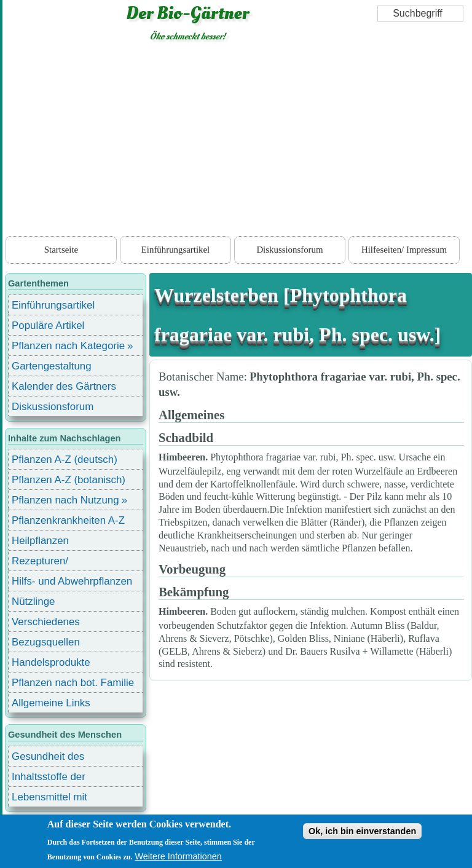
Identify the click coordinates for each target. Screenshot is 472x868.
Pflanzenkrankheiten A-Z (68, 520)
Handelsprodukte (51, 662)
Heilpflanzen (40, 541)
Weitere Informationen (179, 856)
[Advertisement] (237, 141)
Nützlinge (33, 602)
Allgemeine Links (51, 703)
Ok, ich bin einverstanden (362, 831)
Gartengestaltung (52, 366)
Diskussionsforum (289, 250)
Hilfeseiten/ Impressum (404, 250)
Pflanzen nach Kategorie (68, 346)
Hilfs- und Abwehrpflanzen (72, 581)
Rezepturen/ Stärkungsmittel (47, 563)
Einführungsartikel (175, 250)
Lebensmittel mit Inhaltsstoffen (49, 799)
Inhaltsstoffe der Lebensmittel (49, 779)
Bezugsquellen (46, 642)
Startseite (61, 250)
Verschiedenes (46, 622)
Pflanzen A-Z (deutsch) (65, 460)
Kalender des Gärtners (64, 386)
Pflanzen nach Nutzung (65, 500)
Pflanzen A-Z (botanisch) (69, 480)
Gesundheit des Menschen (48, 758)
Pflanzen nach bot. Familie (73, 683)
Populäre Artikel (48, 325)
